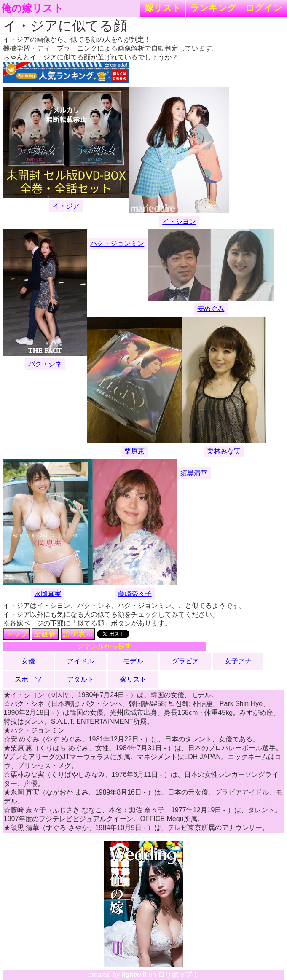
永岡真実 (48, 594)
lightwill (134, 975)
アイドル (80, 661)
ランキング (213, 8)
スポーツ (28, 679)
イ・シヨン (179, 222)
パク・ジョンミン (117, 243)
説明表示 (78, 634)
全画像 (45, 634)
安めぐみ (211, 309)
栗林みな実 (224, 451)
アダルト (80, 679)
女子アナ (238, 661)
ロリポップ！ (178, 975)
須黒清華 (194, 473)
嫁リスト (163, 8)
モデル (133, 661)
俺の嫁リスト (32, 8)
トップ (16, 634)
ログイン (264, 8)
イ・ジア (66, 206)
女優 (28, 661)
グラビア (185, 661)
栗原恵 (134, 451)
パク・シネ (45, 364)
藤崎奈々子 (135, 594)
